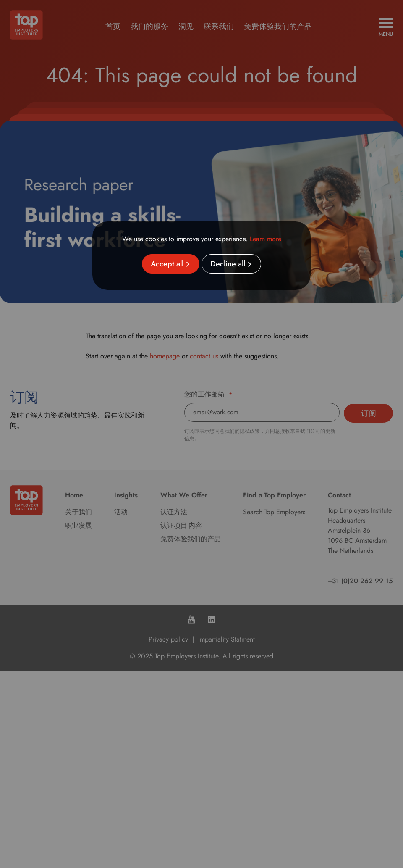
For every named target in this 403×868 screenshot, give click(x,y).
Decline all (228, 264)
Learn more (266, 239)
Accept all (167, 264)
